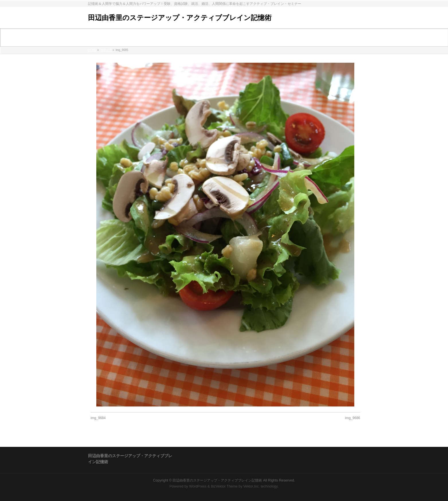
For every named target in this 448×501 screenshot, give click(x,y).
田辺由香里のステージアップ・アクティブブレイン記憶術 (180, 18)
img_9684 (98, 418)
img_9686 (353, 418)
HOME (92, 50)
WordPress (198, 486)
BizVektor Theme (224, 486)
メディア (106, 50)
